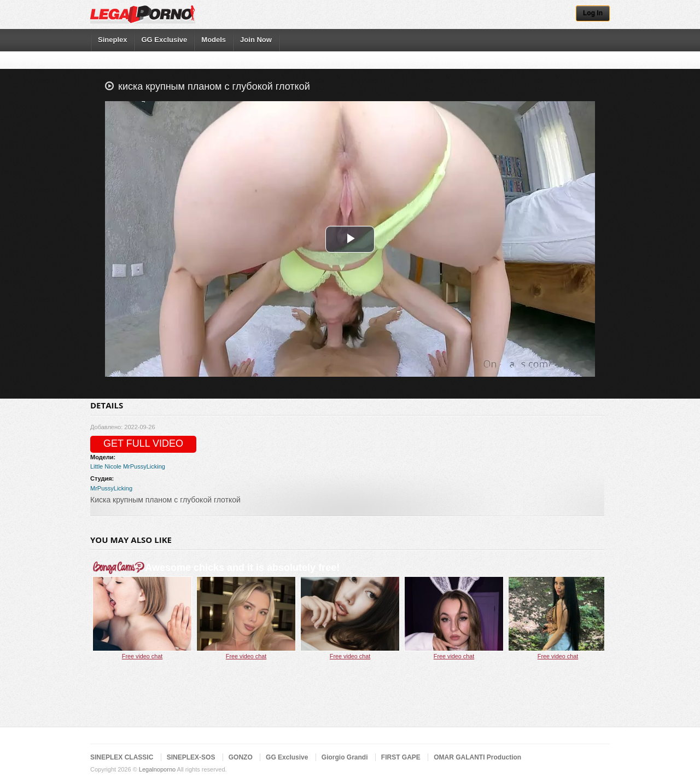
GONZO (241, 757)
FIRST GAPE (401, 757)
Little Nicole (106, 466)
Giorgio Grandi (345, 757)
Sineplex (112, 40)
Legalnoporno (157, 769)
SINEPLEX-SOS (191, 757)
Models (214, 40)
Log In (593, 13)
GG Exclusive (164, 40)
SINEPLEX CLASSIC (122, 757)
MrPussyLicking (144, 466)
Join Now (256, 40)
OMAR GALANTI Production (477, 757)
